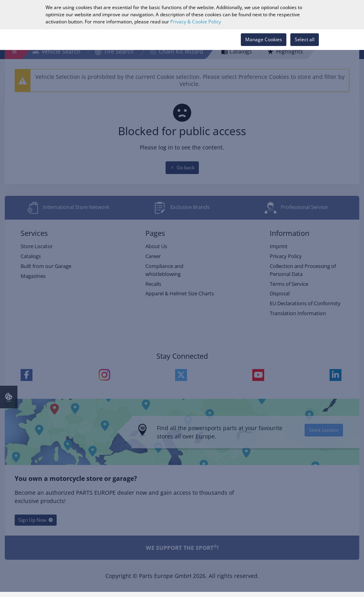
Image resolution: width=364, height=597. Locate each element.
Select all (305, 39)
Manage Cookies (264, 39)
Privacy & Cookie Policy (196, 22)
